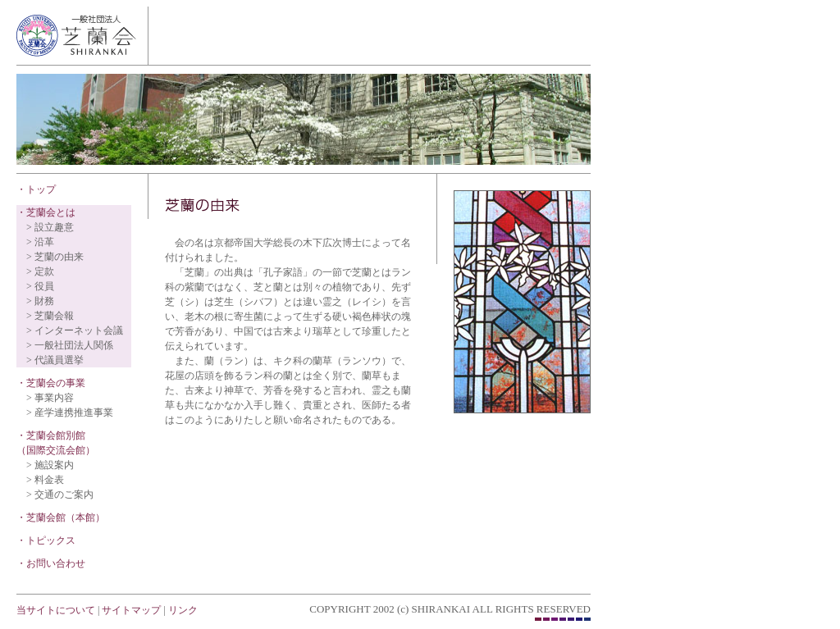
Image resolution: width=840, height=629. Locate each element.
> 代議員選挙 (55, 360)
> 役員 (40, 286)
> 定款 (40, 271)
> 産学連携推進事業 (70, 412)
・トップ (36, 189)
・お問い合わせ (51, 563)
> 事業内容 (50, 398)
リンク (183, 610)
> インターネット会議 (75, 330)
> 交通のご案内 (60, 495)
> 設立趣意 (50, 227)
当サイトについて (56, 610)
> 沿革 (40, 242)
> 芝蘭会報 (50, 316)
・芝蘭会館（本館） (61, 517)
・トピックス (46, 540)
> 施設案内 (50, 465)
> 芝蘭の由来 (55, 257)
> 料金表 (45, 480)
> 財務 (40, 301)
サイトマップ (130, 610)
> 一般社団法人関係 (70, 345)
